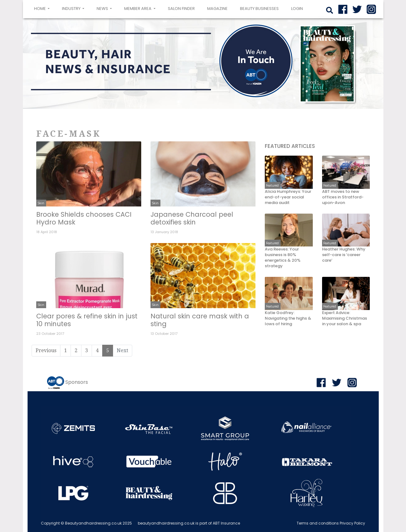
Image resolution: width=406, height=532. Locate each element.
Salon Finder (181, 9)
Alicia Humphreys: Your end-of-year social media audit (288, 197)
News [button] (103, 9)
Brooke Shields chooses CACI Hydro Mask (84, 218)
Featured (272, 185)
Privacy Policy (352, 523)
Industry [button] (72, 9)
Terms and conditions (318, 523)
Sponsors (77, 382)
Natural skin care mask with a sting (200, 320)
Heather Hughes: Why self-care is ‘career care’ (344, 255)
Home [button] (43, 8)
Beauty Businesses (259, 9)
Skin (41, 203)
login (297, 9)
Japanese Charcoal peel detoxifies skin (192, 218)
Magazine (217, 9)
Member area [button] (138, 9)
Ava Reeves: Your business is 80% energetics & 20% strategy (283, 258)
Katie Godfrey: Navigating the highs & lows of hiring (288, 318)
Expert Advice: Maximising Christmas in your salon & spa (345, 318)
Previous (46, 350)
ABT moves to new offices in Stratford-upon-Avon (343, 197)
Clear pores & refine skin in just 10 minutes (87, 320)
